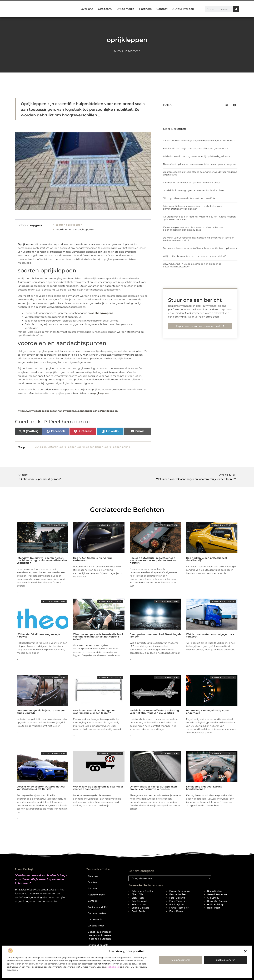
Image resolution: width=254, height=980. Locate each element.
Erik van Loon (140, 905)
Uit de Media (125, 9)
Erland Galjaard (141, 908)
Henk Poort (214, 908)
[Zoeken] (236, 9)
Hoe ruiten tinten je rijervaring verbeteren (92, 559)
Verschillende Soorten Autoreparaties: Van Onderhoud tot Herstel (41, 788)
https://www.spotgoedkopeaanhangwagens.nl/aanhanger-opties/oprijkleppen (68, 411)
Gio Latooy (213, 898)
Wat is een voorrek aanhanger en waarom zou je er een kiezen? (94, 712)
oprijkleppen (101, 393)
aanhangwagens (102, 313)
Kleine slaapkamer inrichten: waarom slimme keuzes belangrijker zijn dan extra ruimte (193, 229)
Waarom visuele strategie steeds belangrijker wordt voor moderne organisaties (200, 173)
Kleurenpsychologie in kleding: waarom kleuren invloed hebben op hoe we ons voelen (199, 218)
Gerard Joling (215, 891)
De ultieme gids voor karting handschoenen (204, 788)
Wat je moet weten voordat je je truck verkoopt (210, 635)
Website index (96, 926)
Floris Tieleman (178, 901)
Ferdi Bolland (177, 898)
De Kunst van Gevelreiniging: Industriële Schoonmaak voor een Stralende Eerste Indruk (199, 239)
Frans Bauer (176, 911)
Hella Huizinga (216, 905)
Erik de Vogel (139, 901)
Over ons (87, 9)
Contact (162, 9)
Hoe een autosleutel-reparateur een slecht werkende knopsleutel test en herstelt (153, 560)
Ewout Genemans (180, 891)
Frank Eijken (176, 905)
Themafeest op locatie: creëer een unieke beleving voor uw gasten (200, 164)
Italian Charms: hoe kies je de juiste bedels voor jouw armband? (199, 141)
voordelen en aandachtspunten (76, 230)
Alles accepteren (181, 960)
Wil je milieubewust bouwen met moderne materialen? (194, 256)
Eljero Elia (137, 894)
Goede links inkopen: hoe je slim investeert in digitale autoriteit (100, 935)
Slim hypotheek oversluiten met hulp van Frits (189, 198)
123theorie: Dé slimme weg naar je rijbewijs (38, 635)
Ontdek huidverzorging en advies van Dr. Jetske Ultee (193, 190)
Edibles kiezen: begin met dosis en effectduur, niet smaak (195, 148)
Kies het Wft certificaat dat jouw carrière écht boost (191, 183)
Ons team (105, 9)
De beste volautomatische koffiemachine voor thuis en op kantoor (200, 248)
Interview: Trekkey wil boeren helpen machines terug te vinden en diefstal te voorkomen (42, 560)
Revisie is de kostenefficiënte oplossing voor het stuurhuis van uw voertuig (154, 712)
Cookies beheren (226, 960)
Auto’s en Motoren (127, 51)
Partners (145, 9)
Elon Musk (138, 898)
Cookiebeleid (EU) (98, 907)
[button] (245, 951)
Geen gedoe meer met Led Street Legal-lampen (155, 635)
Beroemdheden (97, 913)
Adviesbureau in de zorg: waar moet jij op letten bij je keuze (197, 156)
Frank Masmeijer (179, 908)
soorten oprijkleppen (69, 225)
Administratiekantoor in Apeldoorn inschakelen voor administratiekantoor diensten (192, 207)
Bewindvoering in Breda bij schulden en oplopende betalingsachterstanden (192, 265)
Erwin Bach (138, 911)
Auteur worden (183, 9)
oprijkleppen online (118, 447)
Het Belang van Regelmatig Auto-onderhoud (207, 712)
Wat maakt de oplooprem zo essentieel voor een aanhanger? (98, 788)
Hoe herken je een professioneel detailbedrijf (206, 559)
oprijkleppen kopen (91, 447)
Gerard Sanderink (217, 894)
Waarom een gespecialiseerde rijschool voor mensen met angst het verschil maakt (98, 637)
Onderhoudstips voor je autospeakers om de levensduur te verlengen (154, 788)
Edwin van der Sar (142, 891)
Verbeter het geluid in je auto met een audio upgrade (41, 712)
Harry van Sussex (217, 901)
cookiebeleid (113, 967)
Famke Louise (177, 894)
